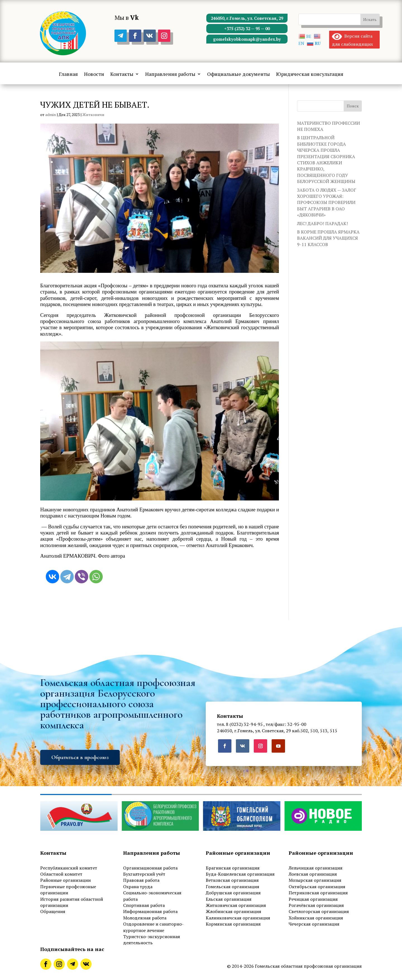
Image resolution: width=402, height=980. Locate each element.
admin (51, 115)
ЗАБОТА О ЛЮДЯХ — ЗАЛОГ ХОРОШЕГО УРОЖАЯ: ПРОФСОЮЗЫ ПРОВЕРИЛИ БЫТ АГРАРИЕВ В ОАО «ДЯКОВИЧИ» (327, 203)
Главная (68, 74)
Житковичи (93, 115)
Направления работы (170, 74)
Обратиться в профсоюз (80, 757)
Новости (94, 74)
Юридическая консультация (310, 74)
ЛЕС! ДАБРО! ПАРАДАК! (322, 223)
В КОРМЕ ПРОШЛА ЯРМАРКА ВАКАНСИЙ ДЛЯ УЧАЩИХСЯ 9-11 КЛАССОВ (328, 238)
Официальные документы (239, 74)
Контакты (122, 74)
